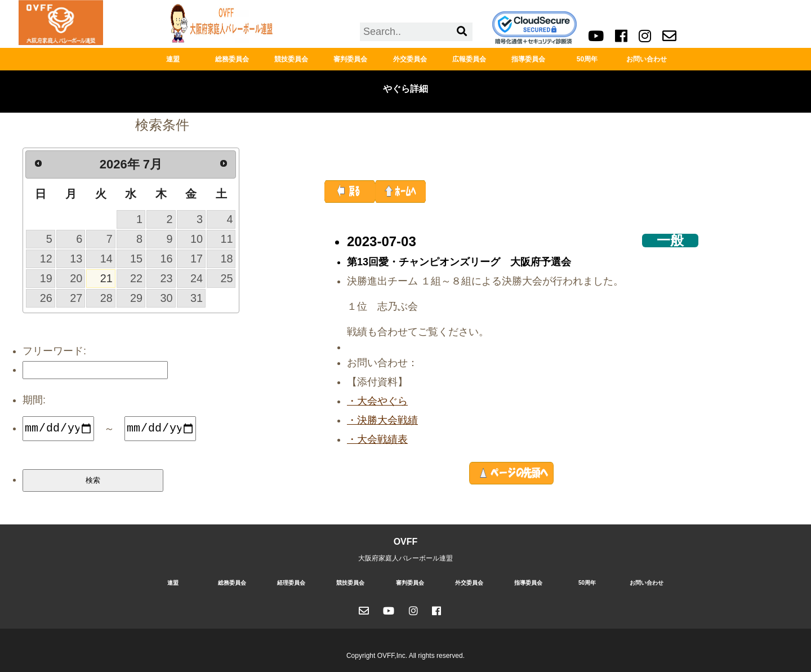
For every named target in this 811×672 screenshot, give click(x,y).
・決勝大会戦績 (382, 420)
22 (136, 278)
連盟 (173, 59)
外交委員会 (410, 59)
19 (46, 278)
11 (226, 239)
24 (197, 278)
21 (106, 278)
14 (106, 259)
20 (76, 278)
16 (167, 259)
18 (226, 259)
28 (106, 298)
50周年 (587, 59)
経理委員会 (291, 583)
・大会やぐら (377, 401)
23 (167, 278)
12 (46, 259)
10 (197, 239)
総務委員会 (232, 59)
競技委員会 (291, 59)
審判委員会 (350, 59)
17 (197, 259)
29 (136, 298)
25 (226, 278)
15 (136, 259)
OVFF (406, 542)
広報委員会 (469, 59)
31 (197, 298)
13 (76, 259)
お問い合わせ (647, 59)
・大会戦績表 (377, 439)
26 (46, 298)
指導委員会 (528, 59)
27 (76, 298)
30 (167, 298)
